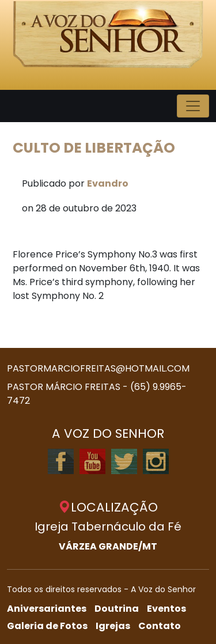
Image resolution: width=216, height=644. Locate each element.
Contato (160, 626)
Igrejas (113, 626)
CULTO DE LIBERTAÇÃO (94, 148)
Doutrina (117, 609)
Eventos (166, 609)
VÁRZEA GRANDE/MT (108, 546)
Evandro (108, 183)
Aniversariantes (47, 609)
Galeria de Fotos (47, 626)
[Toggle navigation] (193, 106)
